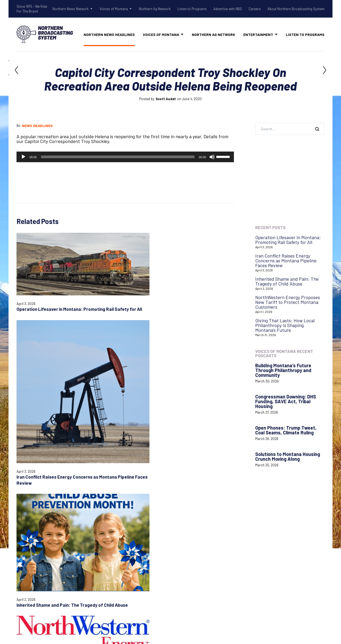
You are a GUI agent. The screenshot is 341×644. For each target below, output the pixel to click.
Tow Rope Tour (116, 551)
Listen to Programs (192, 9)
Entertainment (258, 34)
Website (173, 411)
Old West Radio (116, 537)
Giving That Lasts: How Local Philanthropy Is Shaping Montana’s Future (285, 325)
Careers (255, 9)
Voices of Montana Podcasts (130, 569)
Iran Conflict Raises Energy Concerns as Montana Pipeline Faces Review (286, 260)
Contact (183, 528)
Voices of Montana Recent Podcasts (284, 353)
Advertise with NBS (228, 9)
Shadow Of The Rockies (125, 523)
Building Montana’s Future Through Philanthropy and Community (283, 370)
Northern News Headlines (109, 34)
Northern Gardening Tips (126, 530)
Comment (25, 371)
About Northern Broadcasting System (296, 9)
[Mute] (212, 157)
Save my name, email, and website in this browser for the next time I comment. (76, 429)
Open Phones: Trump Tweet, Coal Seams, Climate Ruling (286, 430)
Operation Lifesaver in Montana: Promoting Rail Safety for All (39, 275)
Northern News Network (71, 9)
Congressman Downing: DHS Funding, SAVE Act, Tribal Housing (286, 401)
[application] (125, 157)
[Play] (23, 157)
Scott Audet (166, 99)
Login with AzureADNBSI (279, 527)
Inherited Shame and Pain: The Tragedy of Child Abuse (151, 288)
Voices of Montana (114, 9)
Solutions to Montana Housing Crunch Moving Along (288, 456)
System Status (189, 535)
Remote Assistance (194, 542)
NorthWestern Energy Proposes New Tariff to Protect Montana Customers (288, 302)
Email (96, 411)
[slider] (118, 157)
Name (21, 411)
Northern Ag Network (155, 9)
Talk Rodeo (112, 544)
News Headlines (37, 126)
